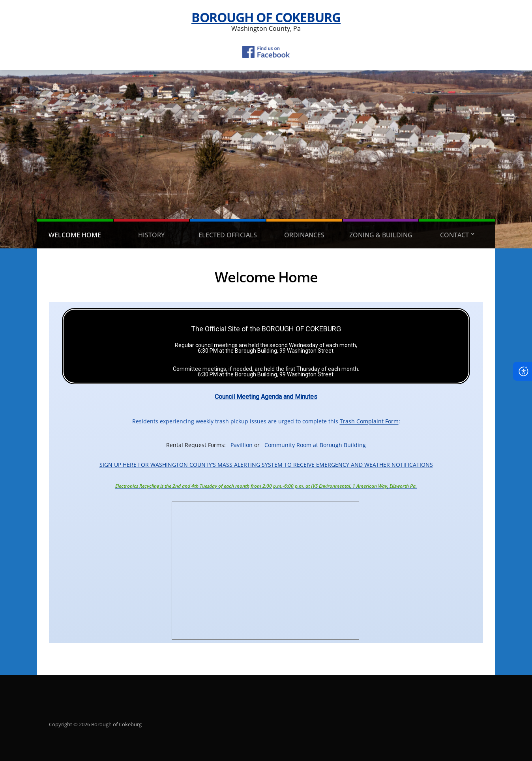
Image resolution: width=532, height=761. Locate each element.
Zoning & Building (381, 235)
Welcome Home (75, 235)
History (151, 235)
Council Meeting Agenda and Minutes (266, 397)
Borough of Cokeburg (266, 17)
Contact (454, 235)
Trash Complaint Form (369, 421)
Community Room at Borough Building (315, 445)
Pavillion (242, 445)
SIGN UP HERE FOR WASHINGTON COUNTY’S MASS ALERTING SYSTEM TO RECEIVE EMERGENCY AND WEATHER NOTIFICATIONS (266, 465)
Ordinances (304, 235)
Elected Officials (228, 235)
